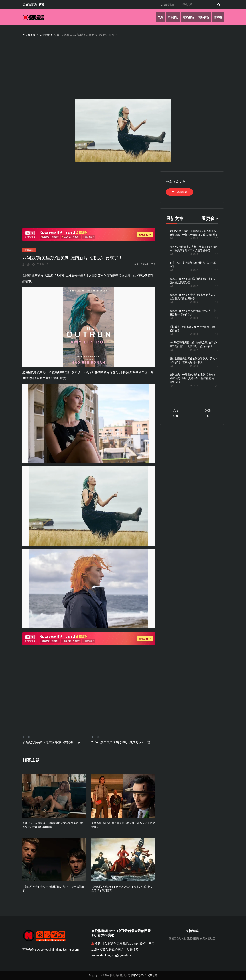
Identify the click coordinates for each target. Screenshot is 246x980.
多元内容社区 (208, 939)
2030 (194, 386)
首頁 (155, 17)
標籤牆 (217, 17)
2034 (194, 318)
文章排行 (169, 17)
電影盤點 (186, 17)
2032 (194, 286)
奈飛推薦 (30, 35)
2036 (194, 302)
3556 (142, 264)
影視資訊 (29, 250)
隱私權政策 (137, 976)
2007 (194, 270)
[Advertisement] (131, 64)
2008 (194, 254)
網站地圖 (165, 5)
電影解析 (202, 17)
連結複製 (179, 192)
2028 (194, 334)
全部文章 (47, 35)
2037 (194, 350)
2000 (194, 238)
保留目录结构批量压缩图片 (184, 939)
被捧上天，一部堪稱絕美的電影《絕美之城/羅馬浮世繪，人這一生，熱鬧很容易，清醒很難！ (193, 378)
